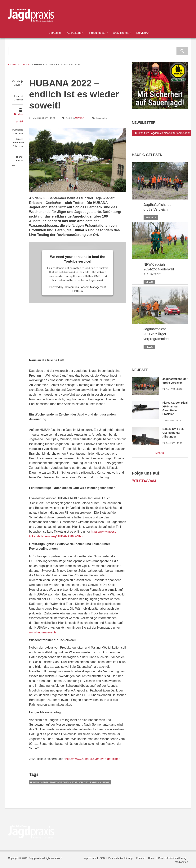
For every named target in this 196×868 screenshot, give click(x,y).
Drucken (19, 114)
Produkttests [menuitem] (97, 33)
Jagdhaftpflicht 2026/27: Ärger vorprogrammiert (156, 334)
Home (151, 858)
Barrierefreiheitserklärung (172, 858)
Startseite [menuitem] (55, 33)
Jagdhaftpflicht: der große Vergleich (158, 207)
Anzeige (27, 65)
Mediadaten (181, 862)
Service (151, 217)
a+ (21, 121)
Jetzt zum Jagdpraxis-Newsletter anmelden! (162, 133)
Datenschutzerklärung (120, 858)
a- (17, 122)
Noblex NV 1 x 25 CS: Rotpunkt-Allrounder (173, 433)
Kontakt (140, 858)
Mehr (158, 453)
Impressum (90, 858)
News (149, 282)
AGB (102, 858)
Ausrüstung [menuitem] (74, 33)
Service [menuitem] (141, 33)
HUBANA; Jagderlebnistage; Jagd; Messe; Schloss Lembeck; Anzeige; (70, 782)
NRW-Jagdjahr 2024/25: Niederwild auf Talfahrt (159, 269)
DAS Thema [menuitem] (121, 33)
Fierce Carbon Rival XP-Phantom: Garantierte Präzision (175, 408)
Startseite (14, 65)
